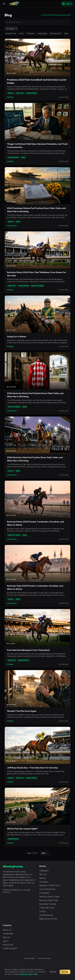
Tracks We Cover (47, 908)
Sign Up (6, 937)
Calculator (44, 882)
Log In (6, 941)
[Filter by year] (11, 29)
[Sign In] (67, 4)
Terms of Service (44, 958)
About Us (7, 930)
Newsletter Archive (48, 904)
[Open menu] (4, 4)
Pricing (42, 911)
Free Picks (31, 33)
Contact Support (10, 948)
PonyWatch (44, 893)
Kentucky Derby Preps (49, 897)
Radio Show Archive (48, 919)
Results (43, 878)
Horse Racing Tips (47, 889)
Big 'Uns (43, 874)
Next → (45, 853)
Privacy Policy (30, 958)
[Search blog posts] (37, 22)
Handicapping (42, 33)
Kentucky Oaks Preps (49, 900)
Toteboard (44, 871)
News (66, 33)
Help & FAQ (8, 945)
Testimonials (8, 934)
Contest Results (46, 915)
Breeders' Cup (11, 33)
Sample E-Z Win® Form (50, 885)
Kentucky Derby (56, 33)
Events (22, 33)
